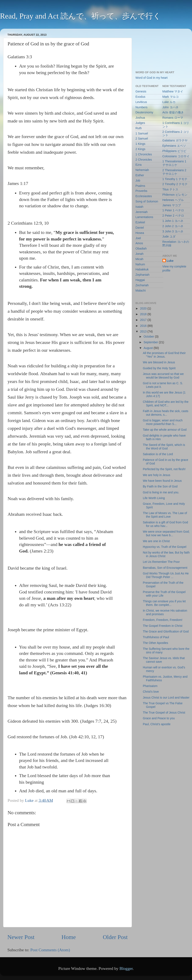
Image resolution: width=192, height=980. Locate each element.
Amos (139, 243)
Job (138, 181)
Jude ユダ (169, 236)
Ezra (139, 165)
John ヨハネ (170, 107)
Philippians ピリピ (174, 151)
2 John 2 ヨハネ (173, 226)
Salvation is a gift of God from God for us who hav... (165, 524)
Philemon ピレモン (175, 195)
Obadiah (141, 248)
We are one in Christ (156, 541)
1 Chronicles (144, 154)
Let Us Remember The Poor (161, 562)
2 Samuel (142, 138)
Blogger (126, 968)
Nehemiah (142, 170)
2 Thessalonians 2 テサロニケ (174, 172)
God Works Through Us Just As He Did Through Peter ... (166, 575)
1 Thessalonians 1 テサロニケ (174, 163)
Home (69, 937)
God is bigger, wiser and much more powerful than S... (163, 422)
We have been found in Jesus (162, 481)
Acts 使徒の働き (173, 112)
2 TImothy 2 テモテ (175, 184)
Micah (139, 259)
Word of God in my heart (151, 78)
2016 (144, 326)
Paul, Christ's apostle (157, 724)
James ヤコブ (172, 205)
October (149, 337)
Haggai (140, 280)
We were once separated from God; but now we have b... (166, 533)
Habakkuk (142, 269)
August (148, 348)
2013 (144, 331)
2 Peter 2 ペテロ (173, 216)
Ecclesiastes (144, 196)
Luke (170, 261)
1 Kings (140, 144)
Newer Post (21, 937)
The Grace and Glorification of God (166, 631)
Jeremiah (142, 212)
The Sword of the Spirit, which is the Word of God (164, 447)
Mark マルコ (171, 97)
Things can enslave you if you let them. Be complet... (164, 603)
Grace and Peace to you (159, 718)
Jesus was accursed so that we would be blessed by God (163, 376)
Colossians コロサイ (176, 156)
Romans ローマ (173, 118)
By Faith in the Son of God (160, 486)
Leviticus (141, 102)
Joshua (140, 118)
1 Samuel (142, 133)
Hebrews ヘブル (173, 200)
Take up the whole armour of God (165, 430)
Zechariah (142, 285)
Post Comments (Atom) (50, 950)
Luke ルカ (169, 102)
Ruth (139, 128)
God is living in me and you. (161, 492)
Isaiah (139, 207)
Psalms (140, 186)
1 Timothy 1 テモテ (175, 179)
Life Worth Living (154, 498)
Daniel (140, 228)
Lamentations (144, 217)
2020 (144, 308)
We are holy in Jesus (157, 475)
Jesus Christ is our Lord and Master (166, 698)
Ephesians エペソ (174, 146)
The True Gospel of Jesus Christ (164, 713)
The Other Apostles (155, 643)
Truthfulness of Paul (156, 637)
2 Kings (140, 149)
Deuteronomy (144, 112)
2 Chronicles (144, 160)
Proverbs (141, 191)
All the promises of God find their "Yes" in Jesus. (164, 355)
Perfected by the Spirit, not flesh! (164, 469)
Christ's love (151, 692)
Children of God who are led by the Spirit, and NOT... (166, 404)
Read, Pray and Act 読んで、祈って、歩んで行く (80, 16)
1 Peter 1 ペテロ (173, 210)
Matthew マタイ (173, 91)
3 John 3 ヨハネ (173, 231)
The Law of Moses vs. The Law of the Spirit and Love (165, 515)
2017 (144, 320)
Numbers (141, 107)
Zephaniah (142, 275)
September (151, 342)
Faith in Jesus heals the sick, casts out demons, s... (166, 413)
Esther (140, 175)
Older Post (115, 937)
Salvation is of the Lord (158, 454)
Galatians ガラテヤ (175, 140)
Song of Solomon (147, 201)
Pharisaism (150, 686)
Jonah (139, 254)
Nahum (140, 264)
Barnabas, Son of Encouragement (165, 568)
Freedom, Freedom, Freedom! (163, 620)
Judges (140, 123)
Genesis (141, 91)
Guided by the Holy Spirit (159, 368)
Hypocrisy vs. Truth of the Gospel (165, 547)
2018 (144, 314)
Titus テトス (170, 189)
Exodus (140, 97)
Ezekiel (140, 222)
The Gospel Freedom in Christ (163, 626)
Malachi (141, 290)
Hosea (140, 233)
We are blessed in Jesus (159, 362)
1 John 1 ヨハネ (173, 221)
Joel (138, 238)
